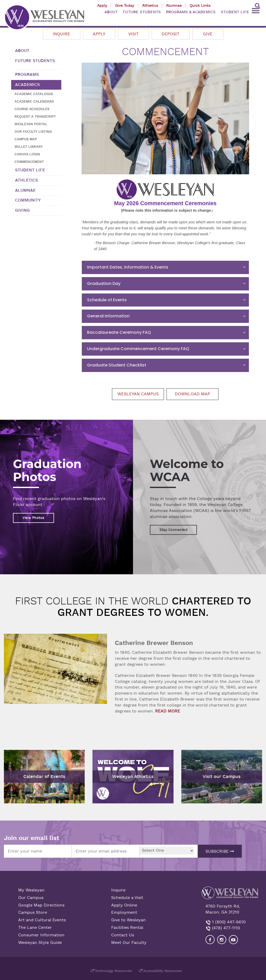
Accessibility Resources (162, 971)
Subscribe (220, 851)
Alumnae (174, 5)
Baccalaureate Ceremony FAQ (119, 332)
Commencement (29, 162)
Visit (134, 34)
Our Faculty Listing (33, 132)
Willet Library (29, 147)
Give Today (125, 5)
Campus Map (26, 139)
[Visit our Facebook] (210, 940)
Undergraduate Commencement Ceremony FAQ (138, 349)
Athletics (150, 5)
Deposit (171, 34)
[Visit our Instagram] (222, 940)
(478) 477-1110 (225, 928)
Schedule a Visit (127, 898)
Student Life (30, 170)
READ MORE (168, 711)
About (22, 51)
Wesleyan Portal (31, 124)
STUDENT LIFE (235, 12)
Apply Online (124, 905)
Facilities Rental (127, 928)
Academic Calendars (34, 101)
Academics (27, 85)
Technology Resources (113, 971)
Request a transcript (35, 116)
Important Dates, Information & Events (128, 267)
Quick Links (200, 5)
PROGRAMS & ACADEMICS (191, 12)
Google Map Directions (41, 905)
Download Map (192, 394)
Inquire (61, 34)
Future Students (35, 61)
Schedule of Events (107, 300)
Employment (124, 912)
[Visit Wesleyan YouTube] (233, 940)
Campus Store (33, 912)
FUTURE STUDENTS (142, 12)
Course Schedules (32, 109)
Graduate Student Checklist (117, 365)
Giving (22, 210)
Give (208, 34)
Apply (102, 5)
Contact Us (123, 935)
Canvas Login (27, 154)
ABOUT (111, 12)
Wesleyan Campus (138, 394)
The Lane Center (35, 928)
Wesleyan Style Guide (40, 943)
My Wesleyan (31, 890)
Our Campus (31, 898)
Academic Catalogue (34, 94)
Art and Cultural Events (42, 920)
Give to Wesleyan (128, 920)
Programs (27, 75)
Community (28, 200)
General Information (108, 316)
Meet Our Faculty (129, 943)
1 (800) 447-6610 (228, 922)
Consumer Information (41, 935)
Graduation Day (104, 284)
